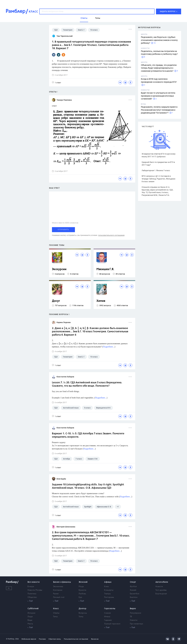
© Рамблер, (10, 639)
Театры (107, 594)
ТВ (131, 617)
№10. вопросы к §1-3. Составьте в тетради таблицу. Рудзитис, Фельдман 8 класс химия (159, 179)
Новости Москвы (35, 590)
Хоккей (133, 590)
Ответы (56, 613)
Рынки (56, 594)
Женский (83, 582)
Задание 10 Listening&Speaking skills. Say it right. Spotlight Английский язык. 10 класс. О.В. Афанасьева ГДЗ (88, 486)
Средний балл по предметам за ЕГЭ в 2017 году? (158, 164)
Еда (80, 597)
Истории (32, 613)
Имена (107, 617)
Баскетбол (135, 594)
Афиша (108, 582)
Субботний (33, 609)
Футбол (133, 587)
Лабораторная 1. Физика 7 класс (156, 170)
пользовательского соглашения (111, 235)
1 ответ (56, 82)
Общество (32, 597)
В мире (31, 587)
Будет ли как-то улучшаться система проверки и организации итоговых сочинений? (158, 96)
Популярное (135, 613)
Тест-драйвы (161, 590)
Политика (32, 594)
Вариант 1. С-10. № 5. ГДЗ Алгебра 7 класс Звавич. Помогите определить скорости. (88, 435)
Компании (58, 590)
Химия (101, 301)
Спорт (133, 582)
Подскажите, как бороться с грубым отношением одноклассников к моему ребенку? (159, 40)
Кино (106, 587)
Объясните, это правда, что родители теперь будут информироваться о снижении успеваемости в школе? (159, 68)
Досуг (56, 301)
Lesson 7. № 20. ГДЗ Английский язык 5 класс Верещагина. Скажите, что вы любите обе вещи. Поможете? (87, 384)
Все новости (34, 582)
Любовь (82, 594)
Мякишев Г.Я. (105, 269)
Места (30, 624)
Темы (55, 617)
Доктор (82, 609)
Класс (56, 609)
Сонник (107, 613)
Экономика (58, 587)
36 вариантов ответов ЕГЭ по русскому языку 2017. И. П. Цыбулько (159, 155)
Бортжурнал (161, 594)
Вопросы (83, 613)
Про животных (137, 624)
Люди (30, 617)
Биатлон (134, 597)
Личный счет (59, 597)
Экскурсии (59, 269)
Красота (82, 590)
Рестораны (109, 597)
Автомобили (162, 582)
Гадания (108, 620)
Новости (159, 587)
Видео (133, 609)
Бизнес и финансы (62, 582)
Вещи (30, 620)
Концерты (109, 590)
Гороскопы (110, 609)
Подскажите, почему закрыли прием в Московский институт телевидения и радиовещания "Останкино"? (159, 110)
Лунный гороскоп (112, 624)
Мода (81, 587)
